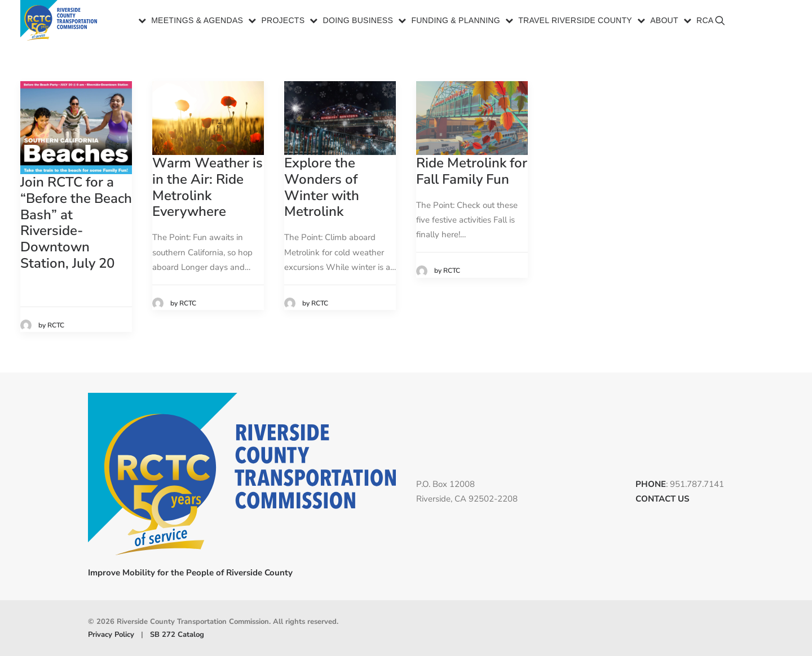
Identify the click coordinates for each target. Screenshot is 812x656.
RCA (705, 21)
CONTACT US (662, 499)
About (664, 21)
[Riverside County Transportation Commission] (61, 21)
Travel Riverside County (575, 21)
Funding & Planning (456, 21)
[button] (777, 26)
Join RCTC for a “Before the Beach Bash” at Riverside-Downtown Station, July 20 (76, 223)
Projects (283, 21)
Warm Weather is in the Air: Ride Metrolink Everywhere (208, 187)
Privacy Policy (111, 634)
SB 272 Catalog (177, 634)
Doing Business (358, 21)
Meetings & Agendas (197, 21)
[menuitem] (191, 21)
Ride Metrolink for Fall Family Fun (472, 171)
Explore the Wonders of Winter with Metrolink (322, 187)
